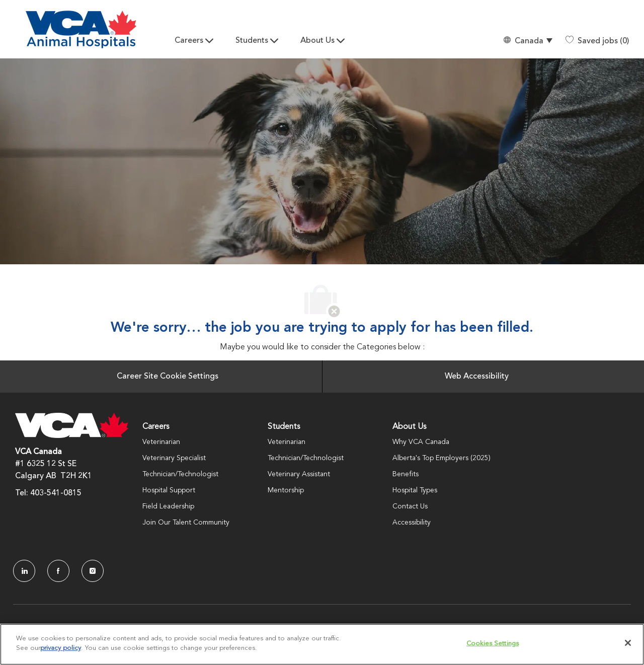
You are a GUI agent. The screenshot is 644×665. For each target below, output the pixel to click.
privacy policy (61, 648)
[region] (322, 644)
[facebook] (58, 571)
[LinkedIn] (24, 571)
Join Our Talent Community (186, 523)
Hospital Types (415, 490)
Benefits (406, 474)
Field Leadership (168, 506)
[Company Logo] (81, 29)
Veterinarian (161, 442)
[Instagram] (93, 571)
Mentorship (286, 490)
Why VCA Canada (421, 442)
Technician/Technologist (180, 474)
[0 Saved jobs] (597, 41)
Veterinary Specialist (174, 458)
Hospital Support (169, 490)
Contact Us (410, 506)
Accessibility (412, 523)
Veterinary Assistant (299, 474)
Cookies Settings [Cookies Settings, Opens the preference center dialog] (493, 644)
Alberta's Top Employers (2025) (441, 458)
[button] (528, 41)
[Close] (628, 643)
